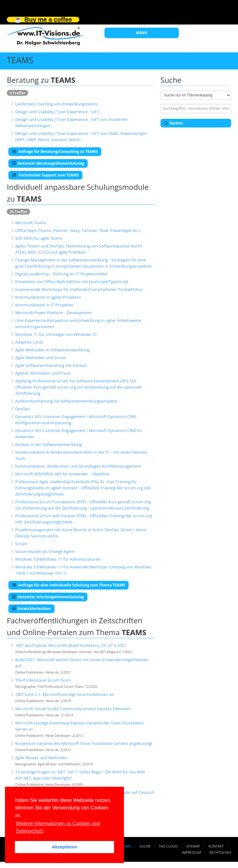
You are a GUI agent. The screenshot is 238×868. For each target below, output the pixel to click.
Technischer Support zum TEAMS (45, 175)
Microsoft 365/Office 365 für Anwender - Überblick (62, 474)
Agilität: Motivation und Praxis (43, 373)
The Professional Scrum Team (43, 680)
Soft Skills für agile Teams (39, 238)
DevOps (23, 409)
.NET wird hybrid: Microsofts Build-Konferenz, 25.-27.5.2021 (71, 645)
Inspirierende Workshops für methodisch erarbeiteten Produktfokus (79, 289)
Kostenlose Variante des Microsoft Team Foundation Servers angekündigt (84, 743)
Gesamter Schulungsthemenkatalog (48, 597)
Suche (145, 846)
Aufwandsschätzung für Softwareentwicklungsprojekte (66, 401)
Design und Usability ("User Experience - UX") (57, 112)
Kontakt (216, 846)
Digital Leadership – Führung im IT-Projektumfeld (61, 274)
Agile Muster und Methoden (41, 758)
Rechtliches (220, 852)
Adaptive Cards (29, 342)
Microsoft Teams (31, 223)
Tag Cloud (168, 846)
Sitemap (193, 846)
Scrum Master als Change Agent (45, 551)
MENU (142, 33)
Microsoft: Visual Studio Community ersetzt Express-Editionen (73, 709)
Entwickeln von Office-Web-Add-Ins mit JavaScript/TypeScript (72, 282)
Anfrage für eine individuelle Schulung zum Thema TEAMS (68, 585)
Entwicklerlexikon (31, 609)
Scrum (21, 544)
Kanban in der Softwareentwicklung (48, 444)
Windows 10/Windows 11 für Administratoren (58, 559)
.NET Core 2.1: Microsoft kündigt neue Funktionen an (65, 694)
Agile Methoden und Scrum (41, 358)
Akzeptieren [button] (64, 847)
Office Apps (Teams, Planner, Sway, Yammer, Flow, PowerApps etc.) (78, 230)
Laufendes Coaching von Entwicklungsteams (57, 104)
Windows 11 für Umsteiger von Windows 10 (56, 334)
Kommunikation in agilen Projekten (48, 297)
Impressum (191, 852)
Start (126, 846)
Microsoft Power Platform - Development (53, 313)
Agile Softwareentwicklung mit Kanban (51, 365)
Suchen (174, 123)
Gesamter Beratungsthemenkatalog (48, 163)
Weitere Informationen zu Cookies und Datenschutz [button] (58, 827)
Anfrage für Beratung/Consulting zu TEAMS (55, 151)
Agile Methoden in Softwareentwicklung (52, 350)
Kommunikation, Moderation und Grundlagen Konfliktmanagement (78, 466)
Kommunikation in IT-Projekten (44, 305)
